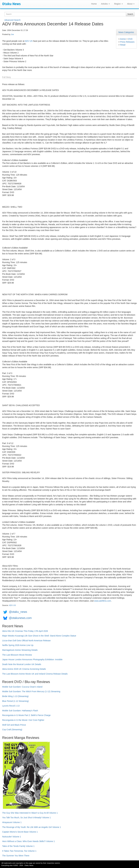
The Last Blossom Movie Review (17, 655)
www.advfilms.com (103, 601)
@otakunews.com (20, 618)
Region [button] (118, 4)
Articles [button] (105, 4)
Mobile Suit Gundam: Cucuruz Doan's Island (22, 687)
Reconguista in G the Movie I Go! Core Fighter (23, 720)
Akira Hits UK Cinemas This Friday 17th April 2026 (25, 631)
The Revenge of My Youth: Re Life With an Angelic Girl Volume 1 (32, 827)
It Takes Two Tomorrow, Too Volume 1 (19, 851)
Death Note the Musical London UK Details (22, 664)
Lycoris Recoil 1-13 (11, 706)
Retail (123, 45)
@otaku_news (18, 612)
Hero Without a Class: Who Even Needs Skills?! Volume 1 (29, 841)
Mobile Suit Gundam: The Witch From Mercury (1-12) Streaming (31, 691)
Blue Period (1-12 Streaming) (15, 701)
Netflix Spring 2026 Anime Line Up (18, 645)
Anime (123, 39)
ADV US (29, 41)
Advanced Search (12, 20)
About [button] (131, 4)
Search (130, 14)
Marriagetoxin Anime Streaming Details (20, 650)
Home (94, 4)
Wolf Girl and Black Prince (14, 725)
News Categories (126, 32)
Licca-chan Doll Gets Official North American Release (26, 641)
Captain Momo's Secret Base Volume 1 (20, 832)
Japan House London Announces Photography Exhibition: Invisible (32, 659)
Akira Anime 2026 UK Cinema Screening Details (24, 669)
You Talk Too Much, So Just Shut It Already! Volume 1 (26, 818)
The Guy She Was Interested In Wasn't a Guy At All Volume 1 (30, 813)
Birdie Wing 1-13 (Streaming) (15, 696)
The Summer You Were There (16, 856)
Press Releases (127, 42)
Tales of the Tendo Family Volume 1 (18, 846)
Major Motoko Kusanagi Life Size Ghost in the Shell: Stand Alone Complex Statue (39, 636)
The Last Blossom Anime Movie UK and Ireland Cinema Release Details (35, 674)
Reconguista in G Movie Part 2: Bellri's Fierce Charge (26, 715)
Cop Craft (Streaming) (12, 730)
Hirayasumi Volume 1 (12, 822)
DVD (130, 39)
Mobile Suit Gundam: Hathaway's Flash (20, 711)
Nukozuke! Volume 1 (12, 837)
